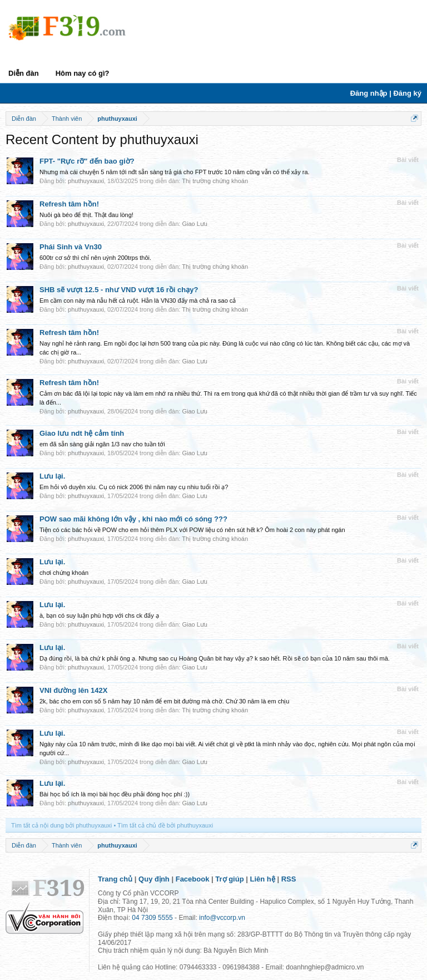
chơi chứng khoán (64, 573)
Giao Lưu (195, 224)
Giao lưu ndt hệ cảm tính (82, 433)
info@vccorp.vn (222, 918)
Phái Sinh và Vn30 (71, 247)
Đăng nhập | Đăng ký (386, 93)
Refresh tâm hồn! (69, 204)
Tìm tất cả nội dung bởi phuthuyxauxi (61, 825)
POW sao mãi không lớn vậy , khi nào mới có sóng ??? (133, 519)
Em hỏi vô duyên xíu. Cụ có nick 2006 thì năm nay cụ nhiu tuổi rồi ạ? (134, 487)
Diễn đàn (24, 73)
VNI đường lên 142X (73, 690)
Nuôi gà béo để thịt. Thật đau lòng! (86, 215)
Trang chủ (115, 879)
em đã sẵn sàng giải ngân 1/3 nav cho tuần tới (102, 444)
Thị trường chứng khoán (215, 181)
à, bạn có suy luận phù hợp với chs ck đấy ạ (99, 615)
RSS (289, 879)
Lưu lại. (52, 476)
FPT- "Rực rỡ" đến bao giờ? (87, 161)
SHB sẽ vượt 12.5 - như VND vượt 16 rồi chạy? (119, 290)
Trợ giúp (229, 879)
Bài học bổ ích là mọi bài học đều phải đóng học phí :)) (115, 794)
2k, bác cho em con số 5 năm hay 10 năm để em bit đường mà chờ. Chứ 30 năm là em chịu (164, 701)
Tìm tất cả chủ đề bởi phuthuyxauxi (165, 825)
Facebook (193, 879)
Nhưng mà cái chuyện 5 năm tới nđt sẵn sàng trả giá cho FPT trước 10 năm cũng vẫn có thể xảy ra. (175, 172)
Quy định (154, 879)
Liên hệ (263, 879)
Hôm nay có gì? (83, 73)
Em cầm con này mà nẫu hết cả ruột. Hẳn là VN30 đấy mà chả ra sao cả (138, 301)
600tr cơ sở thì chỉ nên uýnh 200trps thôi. (95, 258)
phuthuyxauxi (86, 181)
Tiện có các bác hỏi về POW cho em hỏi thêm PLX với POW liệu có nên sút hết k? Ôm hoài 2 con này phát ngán (192, 530)
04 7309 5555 (152, 918)
